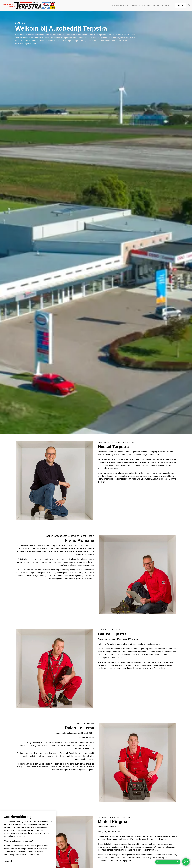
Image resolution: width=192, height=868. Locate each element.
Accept (9, 861)
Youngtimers (167, 5)
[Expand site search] (189, 6)
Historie (156, 5)
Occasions (135, 5)
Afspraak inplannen (120, 5)
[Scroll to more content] (96, 425)
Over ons (146, 5)
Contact (180, 6)
